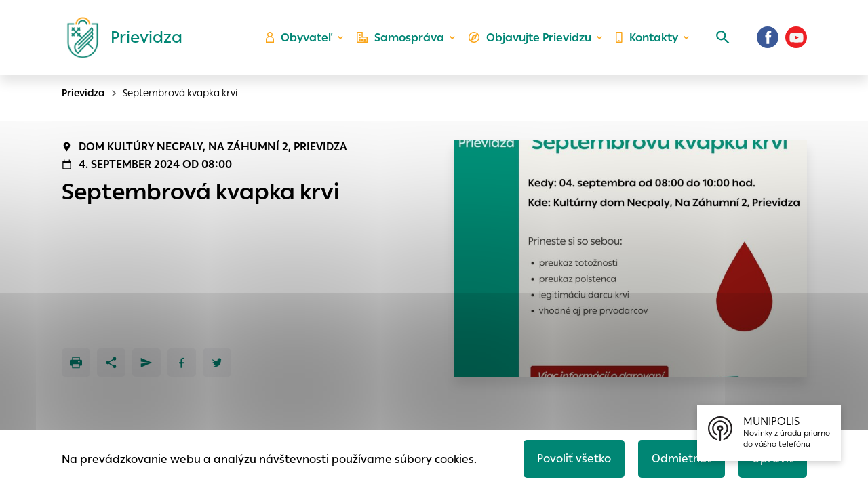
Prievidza (83, 93)
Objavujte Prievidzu (530, 38)
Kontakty (647, 38)
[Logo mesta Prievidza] (119, 37)
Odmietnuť (682, 459)
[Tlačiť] (76, 363)
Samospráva (400, 38)
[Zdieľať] (111, 363)
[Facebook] (768, 37)
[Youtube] (796, 37)
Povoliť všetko (574, 459)
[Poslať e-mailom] (146, 363)
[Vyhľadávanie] (723, 37)
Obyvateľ (299, 38)
